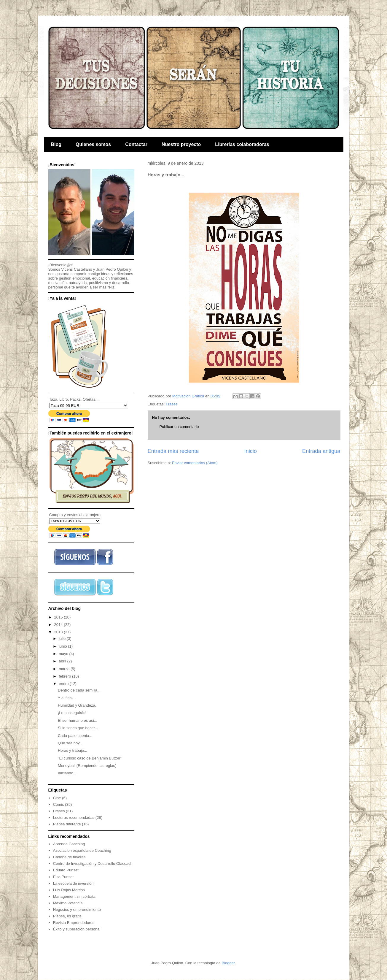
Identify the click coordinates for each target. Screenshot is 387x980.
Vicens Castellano (77, 269)
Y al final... (67, 698)
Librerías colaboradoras (242, 144)
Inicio (250, 451)
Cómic (59, 804)
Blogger (228, 963)
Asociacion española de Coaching (82, 850)
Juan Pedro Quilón (112, 269)
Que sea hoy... (70, 743)
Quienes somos (93, 144)
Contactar (136, 144)
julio (63, 639)
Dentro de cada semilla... (79, 690)
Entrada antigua (321, 451)
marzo (65, 669)
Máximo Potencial (68, 903)
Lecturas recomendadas (74, 818)
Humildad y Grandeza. (77, 705)
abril (63, 661)
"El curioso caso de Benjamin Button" (90, 758)
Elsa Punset (63, 877)
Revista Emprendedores (74, 923)
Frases (172, 404)
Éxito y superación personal (77, 929)
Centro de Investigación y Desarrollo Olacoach (93, 864)
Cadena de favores (69, 857)
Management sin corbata (74, 896)
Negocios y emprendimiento (77, 910)
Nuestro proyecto (181, 144)
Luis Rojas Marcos (69, 890)
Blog (56, 144)
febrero (65, 676)
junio (63, 646)
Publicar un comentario (179, 427)
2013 (59, 632)
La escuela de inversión (73, 883)
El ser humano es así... (78, 720)
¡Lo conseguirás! (72, 713)
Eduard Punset (66, 870)
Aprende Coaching (69, 844)
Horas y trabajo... (73, 750)
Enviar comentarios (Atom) (195, 463)
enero (64, 684)
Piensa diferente (67, 824)
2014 (59, 625)
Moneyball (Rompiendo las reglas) (87, 766)
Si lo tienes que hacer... (78, 728)
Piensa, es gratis (67, 916)
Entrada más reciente (173, 451)
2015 (59, 617)
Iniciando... (67, 773)
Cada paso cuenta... (75, 736)
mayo (64, 654)
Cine (57, 798)
